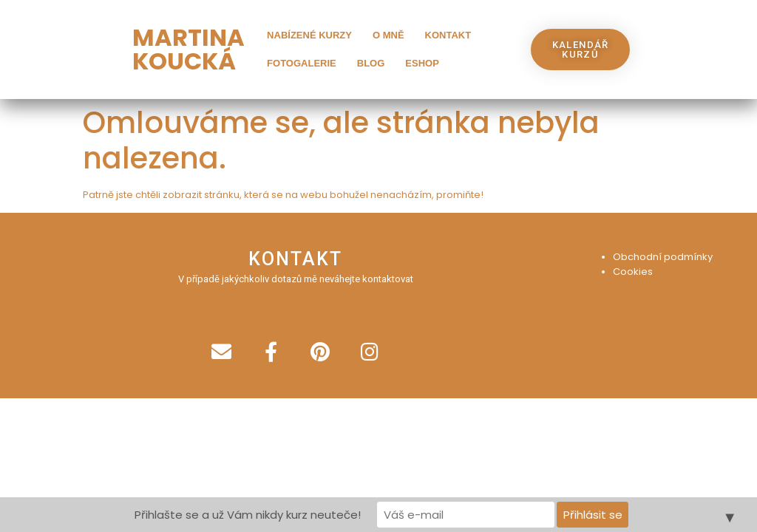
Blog (371, 63)
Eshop (422, 63)
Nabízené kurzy (309, 35)
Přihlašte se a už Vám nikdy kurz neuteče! (248, 515)
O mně (388, 35)
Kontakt (448, 35)
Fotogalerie (302, 63)
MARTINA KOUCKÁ (189, 49)
